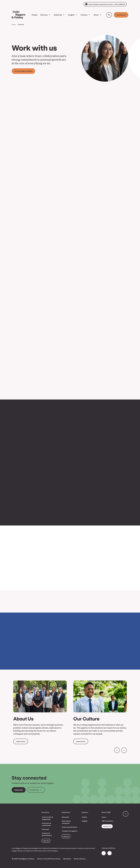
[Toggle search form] (109, 15)
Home (14, 24)
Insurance (45, 829)
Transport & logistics (70, 831)
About (96, 15)
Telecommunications (69, 827)
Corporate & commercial (46, 824)
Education (65, 817)
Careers (84, 15)
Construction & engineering (47, 818)
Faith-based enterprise (66, 822)
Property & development (47, 834)
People (84, 817)
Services (44, 15)
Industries (58, 15)
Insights (71, 15)
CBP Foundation (107, 821)
